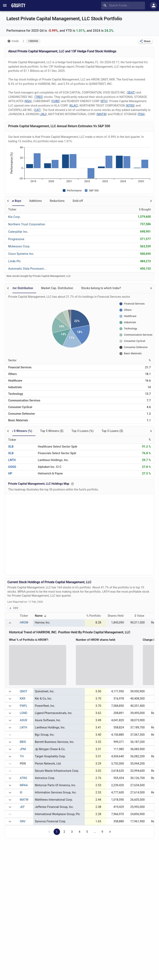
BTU (104, 101)
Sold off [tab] (78, 201)
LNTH (12, 460)
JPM (23, 749)
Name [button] (41, 616)
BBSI (23, 742)
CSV (14, 608)
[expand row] (10, 623)
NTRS (130, 106)
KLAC (74, 106)
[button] (145, 41)
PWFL (24, 706)
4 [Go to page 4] (79, 832)
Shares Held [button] (118, 616)
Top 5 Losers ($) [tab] (112, 431)
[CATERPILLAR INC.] (20, 232)
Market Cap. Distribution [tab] (57, 288)
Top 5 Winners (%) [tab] (20, 431)
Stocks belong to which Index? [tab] (101, 288)
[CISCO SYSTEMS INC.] (21, 254)
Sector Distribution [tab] (21, 288)
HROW (24, 623)
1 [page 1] (57, 832)
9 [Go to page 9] (102, 832)
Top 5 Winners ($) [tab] (52, 431)
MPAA (24, 785)
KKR (22, 699)
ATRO (23, 778)
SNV (23, 821)
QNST (24, 691)
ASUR (23, 720)
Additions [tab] (35, 201)
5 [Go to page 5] (87, 832)
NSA (28, 101)
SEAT (131, 93)
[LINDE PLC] (20, 261)
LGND (23, 713)
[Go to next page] (110, 832)
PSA (141, 114)
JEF (22, 807)
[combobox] (124, 5)
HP (10, 474)
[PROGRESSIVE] (20, 239)
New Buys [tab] (15, 201)
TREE (39, 97)
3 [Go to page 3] (72, 832)
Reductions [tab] (57, 201)
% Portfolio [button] (96, 616)
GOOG (12, 467)
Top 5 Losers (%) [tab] (83, 431)
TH (22, 756)
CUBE (56, 101)
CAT (37, 110)
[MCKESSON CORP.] (20, 246)
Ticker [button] (26, 616)
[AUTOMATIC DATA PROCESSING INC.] (27, 269)
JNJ (43, 114)
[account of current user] (5, 5)
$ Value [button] (142, 616)
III (21, 793)
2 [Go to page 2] (64, 832)
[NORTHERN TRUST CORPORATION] (27, 224)
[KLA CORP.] (20, 217)
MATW (102, 114)
